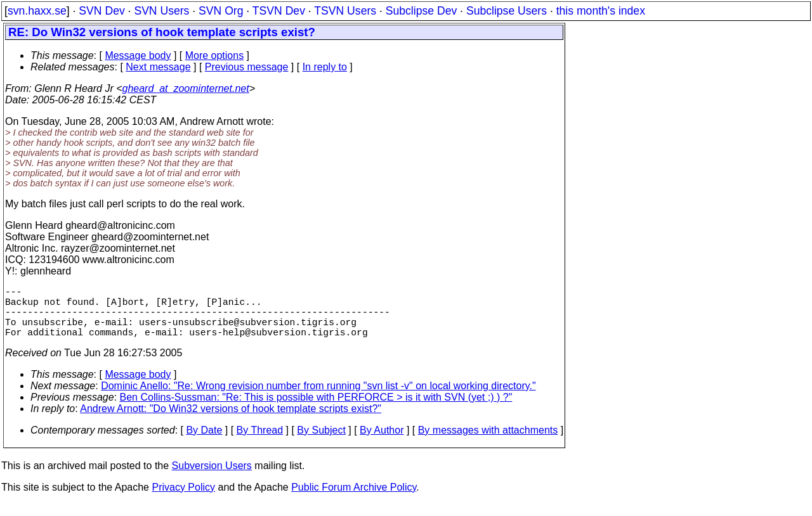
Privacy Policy (183, 500)
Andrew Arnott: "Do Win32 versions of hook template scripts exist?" (231, 421)
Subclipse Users (507, 11)
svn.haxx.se (37, 11)
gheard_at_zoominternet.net (186, 88)
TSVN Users (345, 11)
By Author (382, 443)
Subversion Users (212, 478)
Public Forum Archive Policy (354, 500)
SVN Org (221, 11)
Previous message (247, 67)
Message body (138, 55)
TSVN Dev (279, 11)
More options (215, 55)
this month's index (601, 11)
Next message (158, 67)
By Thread (260, 443)
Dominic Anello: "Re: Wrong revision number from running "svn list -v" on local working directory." (318, 398)
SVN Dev (101, 11)
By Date (204, 443)
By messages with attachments (488, 443)
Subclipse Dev (421, 11)
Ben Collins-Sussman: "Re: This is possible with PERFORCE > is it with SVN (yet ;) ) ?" (316, 410)
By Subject (321, 443)
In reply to (325, 67)
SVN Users (161, 11)
